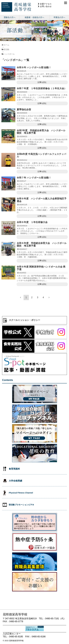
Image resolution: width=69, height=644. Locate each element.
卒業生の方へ (59, 17)
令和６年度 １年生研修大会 (32, 222)
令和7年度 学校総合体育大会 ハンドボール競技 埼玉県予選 (41, 132)
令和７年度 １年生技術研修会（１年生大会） (42, 88)
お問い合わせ (46, 6)
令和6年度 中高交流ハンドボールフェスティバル (41, 155)
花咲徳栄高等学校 (16, 641)
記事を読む (42, 82)
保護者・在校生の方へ (34, 17)
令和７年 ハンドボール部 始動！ (34, 178)
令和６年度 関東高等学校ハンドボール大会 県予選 (41, 268)
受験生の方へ (10, 17)
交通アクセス (46, 4)
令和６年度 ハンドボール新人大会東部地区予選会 (42, 200)
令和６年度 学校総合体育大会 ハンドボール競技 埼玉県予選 (42, 245)
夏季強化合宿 (24, 110)
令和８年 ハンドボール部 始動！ (34, 68)
